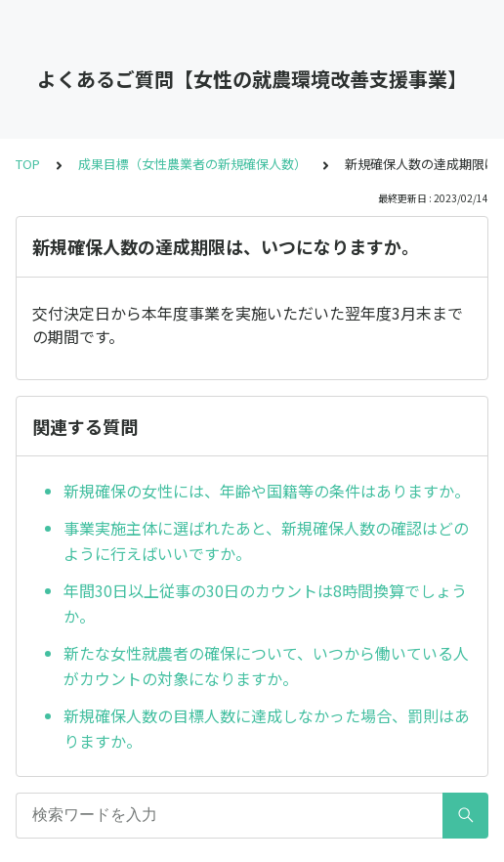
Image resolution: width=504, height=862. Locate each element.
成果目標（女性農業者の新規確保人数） (192, 164)
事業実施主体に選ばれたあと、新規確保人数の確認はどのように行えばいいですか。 (266, 540)
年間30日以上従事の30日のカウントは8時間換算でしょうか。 (265, 603)
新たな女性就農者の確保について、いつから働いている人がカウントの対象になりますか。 (266, 666)
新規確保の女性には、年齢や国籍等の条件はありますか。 (267, 491)
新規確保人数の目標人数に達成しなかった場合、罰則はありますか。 (267, 728)
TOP (28, 164)
